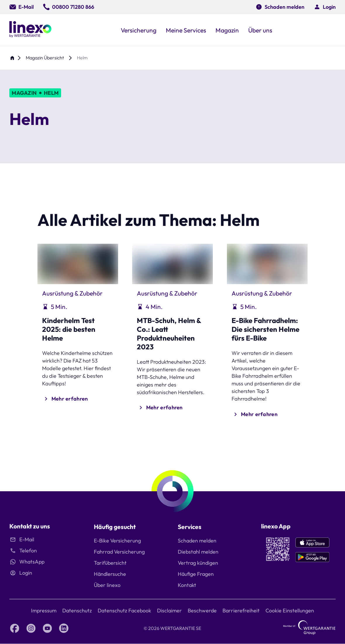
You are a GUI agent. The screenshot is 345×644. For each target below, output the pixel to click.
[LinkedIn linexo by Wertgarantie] (64, 628)
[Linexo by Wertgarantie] (30, 30)
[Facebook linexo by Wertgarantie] (15, 628)
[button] (325, 7)
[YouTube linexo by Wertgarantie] (47, 628)
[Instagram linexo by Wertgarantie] (31, 628)
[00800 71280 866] (69, 7)
